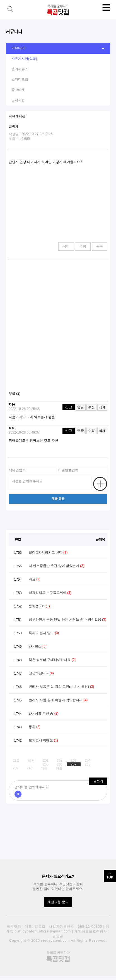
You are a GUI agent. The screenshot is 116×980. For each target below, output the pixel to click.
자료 (35, 579)
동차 (35, 727)
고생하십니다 (41, 673)
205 (46, 764)
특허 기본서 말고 (44, 633)
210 (30, 768)
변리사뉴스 (20, 69)
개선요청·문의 (58, 902)
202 (60, 760)
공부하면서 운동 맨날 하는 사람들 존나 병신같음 (67, 619)
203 (74, 760)
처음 (16, 761)
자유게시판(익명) (24, 59)
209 (16, 768)
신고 (69, 407)
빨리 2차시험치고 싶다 (48, 552)
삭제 (66, 246)
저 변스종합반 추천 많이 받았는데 (56, 566)
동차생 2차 (39, 606)
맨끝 (59, 769)
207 (74, 764)
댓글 (81, 407)
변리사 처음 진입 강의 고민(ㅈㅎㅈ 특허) (61, 687)
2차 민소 (38, 646)
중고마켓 (18, 90)
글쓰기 (98, 781)
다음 (44, 769)
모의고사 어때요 (43, 740)
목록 (100, 246)
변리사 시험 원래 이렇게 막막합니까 (58, 700)
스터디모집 (20, 79)
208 (88, 764)
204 (88, 760)
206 (60, 764)
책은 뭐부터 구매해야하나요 (52, 660)
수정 (83, 246)
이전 (31, 761)
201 (46, 760)
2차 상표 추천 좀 (44, 713)
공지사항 (18, 100)
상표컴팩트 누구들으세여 (50, 593)
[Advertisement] (58, 328)
